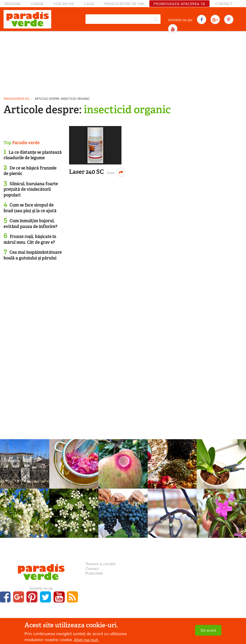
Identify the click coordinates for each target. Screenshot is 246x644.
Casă (89, 4)
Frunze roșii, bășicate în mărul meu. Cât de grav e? (30, 239)
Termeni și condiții (101, 564)
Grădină (13, 4)
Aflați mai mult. (86, 640)
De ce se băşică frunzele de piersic (30, 171)
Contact (224, 4)
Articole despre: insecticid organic (62, 99)
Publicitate (94, 573)
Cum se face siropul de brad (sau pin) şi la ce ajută (30, 208)
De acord (208, 630)
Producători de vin (124, 4)
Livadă (37, 4)
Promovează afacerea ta (179, 4)
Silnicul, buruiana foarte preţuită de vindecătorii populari (31, 189)
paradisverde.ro (16, 99)
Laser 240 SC (86, 172)
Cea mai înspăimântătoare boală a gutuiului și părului (33, 255)
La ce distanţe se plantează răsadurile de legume (33, 155)
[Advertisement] (123, 63)
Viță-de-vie (64, 4)
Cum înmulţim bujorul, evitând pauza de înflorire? (30, 224)
